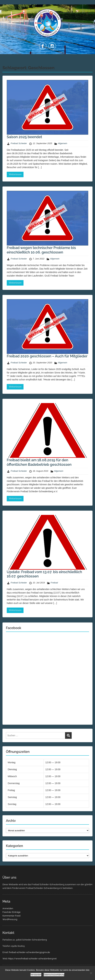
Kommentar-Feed (11, 916)
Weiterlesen (15, 174)
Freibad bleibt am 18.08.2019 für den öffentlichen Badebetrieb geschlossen (39, 462)
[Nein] (91, 973)
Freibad (54, 583)
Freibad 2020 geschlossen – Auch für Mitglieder (47, 356)
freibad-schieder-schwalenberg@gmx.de (29, 952)
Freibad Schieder (19, 143)
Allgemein (62, 143)
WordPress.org (10, 919)
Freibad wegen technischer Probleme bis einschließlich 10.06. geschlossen (41, 250)
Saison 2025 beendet (24, 137)
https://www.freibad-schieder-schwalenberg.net (32, 959)
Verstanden (36, 975)
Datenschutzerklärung (54, 975)
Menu (6, 6)
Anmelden (8, 908)
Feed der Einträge (12, 912)
